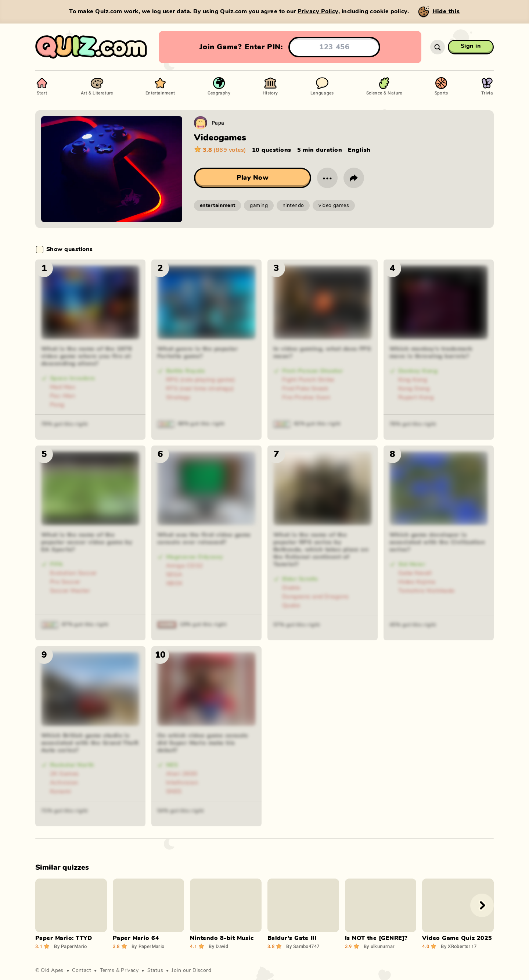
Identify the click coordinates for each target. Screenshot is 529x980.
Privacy (130, 970)
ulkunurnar (379, 946)
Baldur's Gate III (292, 938)
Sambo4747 (303, 946)
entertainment (217, 205)
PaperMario (71, 946)
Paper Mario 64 (136, 938)
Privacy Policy (318, 11)
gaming (259, 205)
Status (155, 970)
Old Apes (52, 970)
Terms (107, 970)
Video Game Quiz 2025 (457, 938)
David (218, 946)
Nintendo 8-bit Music (222, 938)
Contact (82, 970)
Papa (218, 123)
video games (334, 205)
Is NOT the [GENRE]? (376, 938)
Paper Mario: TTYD (64, 938)
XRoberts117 (459, 946)
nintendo (293, 205)
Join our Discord (191, 970)
